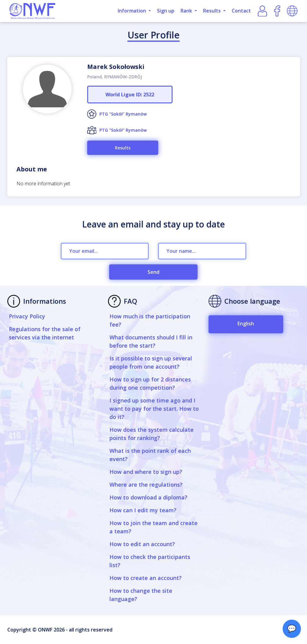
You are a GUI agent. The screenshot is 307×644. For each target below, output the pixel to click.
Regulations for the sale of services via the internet (45, 333)
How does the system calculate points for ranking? (152, 434)
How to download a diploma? (148, 497)
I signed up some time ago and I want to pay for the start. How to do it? (154, 409)
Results (123, 148)
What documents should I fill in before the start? (151, 341)
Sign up (166, 11)
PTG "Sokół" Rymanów (123, 114)
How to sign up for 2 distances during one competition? (150, 383)
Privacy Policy (27, 316)
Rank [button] (187, 11)
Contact (241, 11)
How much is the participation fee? (150, 320)
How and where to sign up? (146, 472)
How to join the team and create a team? (153, 527)
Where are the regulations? (146, 485)
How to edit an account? (142, 544)
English (246, 324)
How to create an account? (146, 578)
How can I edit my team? (143, 510)
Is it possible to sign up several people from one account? (151, 362)
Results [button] (212, 11)
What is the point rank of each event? (150, 455)
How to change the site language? (141, 595)
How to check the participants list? (150, 561)
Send (153, 272)
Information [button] (132, 11)
